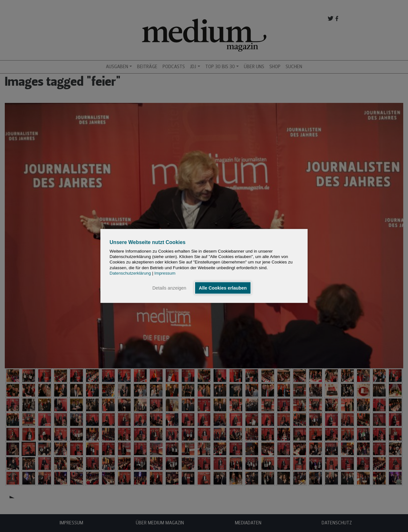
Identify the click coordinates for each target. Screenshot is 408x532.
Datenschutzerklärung (130, 273)
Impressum (165, 273)
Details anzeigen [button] (169, 288)
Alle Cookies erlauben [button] (223, 288)
